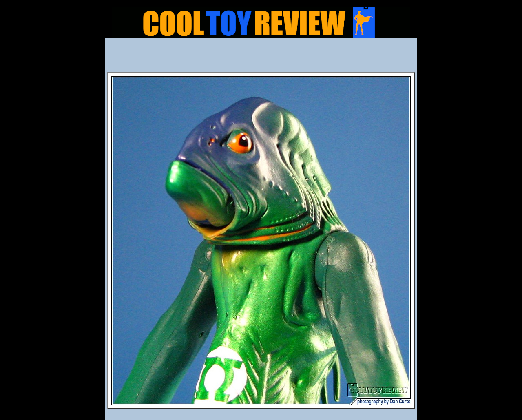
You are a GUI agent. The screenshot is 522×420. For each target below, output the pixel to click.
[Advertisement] (261, 57)
